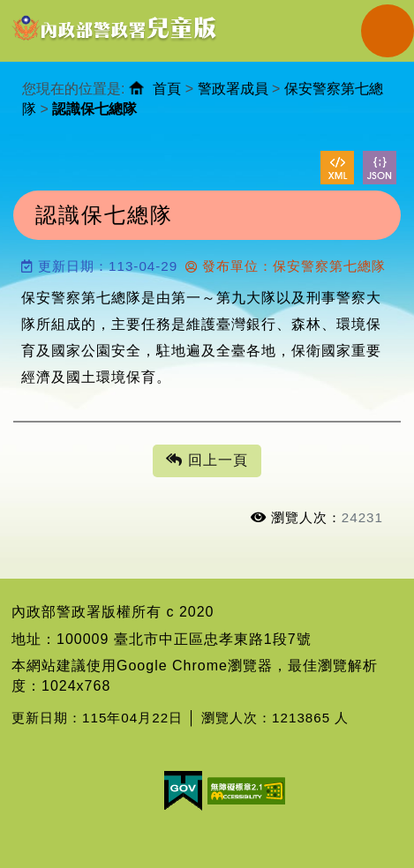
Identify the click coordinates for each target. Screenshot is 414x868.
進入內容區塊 (45, 9)
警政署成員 (233, 89)
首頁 (167, 89)
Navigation (388, 31)
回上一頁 (207, 461)
